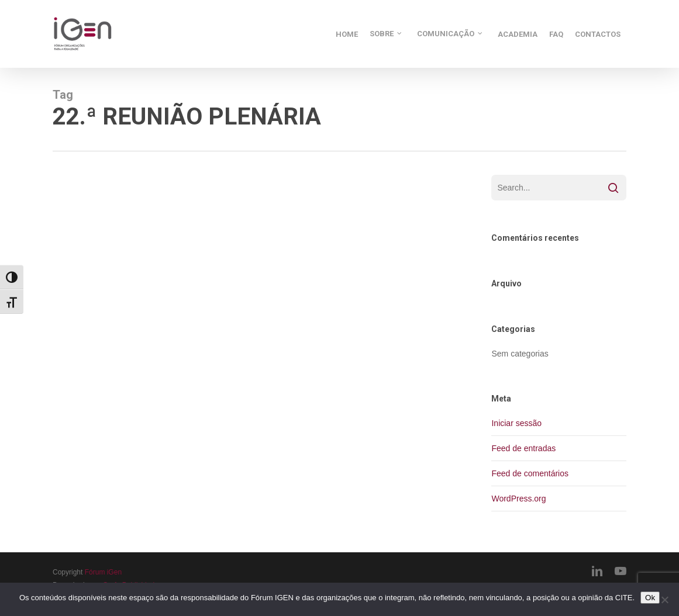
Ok (650, 598)
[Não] (664, 600)
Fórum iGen (103, 572)
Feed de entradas (523, 448)
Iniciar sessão (516, 423)
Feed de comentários (530, 473)
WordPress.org (518, 499)
